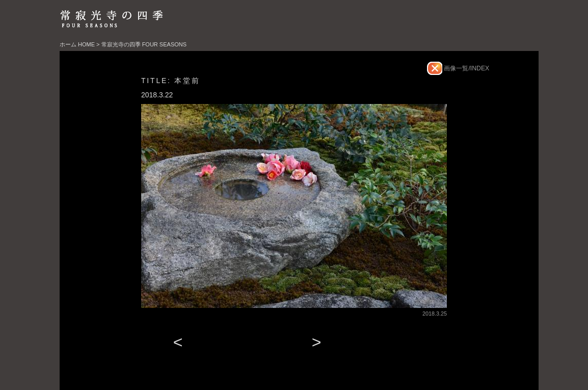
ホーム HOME (77, 44)
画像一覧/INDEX (466, 68)
